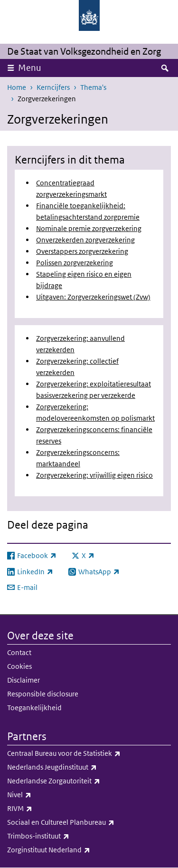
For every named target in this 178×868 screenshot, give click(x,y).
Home (17, 87)
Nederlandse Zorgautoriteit (75, 781)
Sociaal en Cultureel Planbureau (82, 822)
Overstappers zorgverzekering (82, 251)
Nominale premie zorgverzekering (89, 228)
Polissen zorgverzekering (75, 263)
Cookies (19, 666)
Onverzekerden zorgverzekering (85, 240)
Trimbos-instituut (59, 836)
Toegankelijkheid (34, 708)
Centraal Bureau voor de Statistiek (85, 753)
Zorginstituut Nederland (70, 850)
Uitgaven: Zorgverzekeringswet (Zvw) (93, 297)
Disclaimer (23, 680)
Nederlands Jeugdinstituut (73, 767)
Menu (30, 68)
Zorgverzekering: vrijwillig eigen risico (94, 475)
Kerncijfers (53, 87)
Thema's (93, 87)
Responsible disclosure (43, 694)
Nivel (40, 795)
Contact (19, 652)
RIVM (41, 809)
